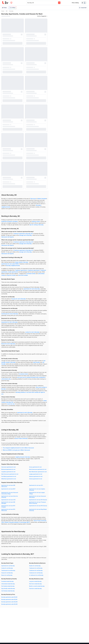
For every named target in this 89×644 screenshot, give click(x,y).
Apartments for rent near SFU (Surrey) (38, 501)
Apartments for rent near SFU (36, 487)
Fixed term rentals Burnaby (35, 590)
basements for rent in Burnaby (9, 323)
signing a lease (36, 223)
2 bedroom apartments (34, 271)
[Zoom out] (87, 640)
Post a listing (75, 3)
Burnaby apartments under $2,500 (9, 605)
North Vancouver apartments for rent (38, 471)
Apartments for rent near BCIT (8, 490)
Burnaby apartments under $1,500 (9, 601)
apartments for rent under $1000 (10, 265)
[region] (69, 327)
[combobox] (28, 3)
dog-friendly (37, 364)
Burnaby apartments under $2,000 (9, 603)
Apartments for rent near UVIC (8, 501)
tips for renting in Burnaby (37, 226)
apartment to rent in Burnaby (25, 414)
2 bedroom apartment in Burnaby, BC (23, 243)
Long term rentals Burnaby (35, 583)
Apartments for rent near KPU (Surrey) (38, 507)
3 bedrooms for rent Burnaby (36, 574)
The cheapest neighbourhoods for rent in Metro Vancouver (18, 449)
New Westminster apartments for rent (38, 473)
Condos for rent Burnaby (7, 569)
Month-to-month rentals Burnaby (37, 587)
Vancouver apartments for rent (9, 468)
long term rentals (11, 276)
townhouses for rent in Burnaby (10, 315)
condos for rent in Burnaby (32, 333)
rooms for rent (11, 405)
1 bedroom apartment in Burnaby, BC (23, 235)
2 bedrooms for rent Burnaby (36, 572)
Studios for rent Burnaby (35, 567)
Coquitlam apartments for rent (8, 473)
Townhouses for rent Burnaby (8, 572)
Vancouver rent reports (8, 238)
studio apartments (13, 273)
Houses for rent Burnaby (7, 574)
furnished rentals (31, 275)
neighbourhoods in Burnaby (23, 458)
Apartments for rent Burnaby (8, 567)
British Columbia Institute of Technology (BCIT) (18, 524)
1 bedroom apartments (21, 271)
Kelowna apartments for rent (36, 478)
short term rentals (23, 276)
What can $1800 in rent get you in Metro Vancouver (16, 451)
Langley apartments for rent (36, 475)
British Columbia (42, 200)
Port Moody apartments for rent (9, 478)
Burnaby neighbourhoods (13, 267)
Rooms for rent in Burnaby (8, 345)
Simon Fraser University (21, 440)
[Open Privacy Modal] (11, 3)
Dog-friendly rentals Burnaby (8, 590)
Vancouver (33, 200)
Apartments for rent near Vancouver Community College (10, 494)
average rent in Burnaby (25, 237)
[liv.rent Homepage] (5, 3)
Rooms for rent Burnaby (7, 576)
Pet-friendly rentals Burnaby (8, 587)
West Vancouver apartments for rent (10, 475)
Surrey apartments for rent (35, 468)
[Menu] (84, 3)
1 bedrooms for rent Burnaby (36, 569)
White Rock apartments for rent (9, 480)
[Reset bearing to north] (87, 642)
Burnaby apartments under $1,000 (9, 598)
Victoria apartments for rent (36, 480)
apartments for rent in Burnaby (32, 290)
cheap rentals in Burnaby (21, 263)
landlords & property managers (10, 223)
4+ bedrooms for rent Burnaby (36, 576)
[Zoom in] (87, 638)
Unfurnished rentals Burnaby (8, 585)
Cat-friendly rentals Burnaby (8, 592)
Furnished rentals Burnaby (8, 583)
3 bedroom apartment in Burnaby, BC (23, 252)
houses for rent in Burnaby (19, 300)
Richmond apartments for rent (8, 471)
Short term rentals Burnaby (35, 585)
